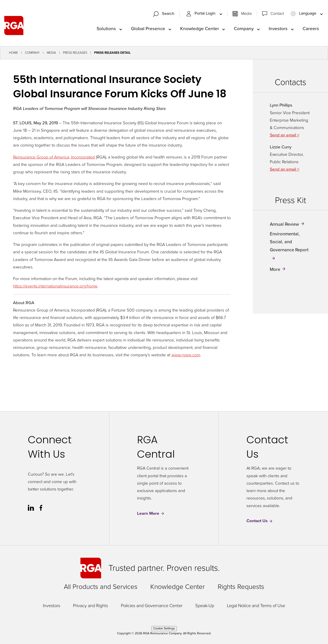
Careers (311, 28)
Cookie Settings (164, 628)
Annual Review (284, 224)
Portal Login (201, 13)
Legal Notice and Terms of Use (256, 606)
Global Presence (148, 28)
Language (304, 13)
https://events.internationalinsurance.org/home (55, 286)
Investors (278, 28)
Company (244, 28)
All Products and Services (101, 587)
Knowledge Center (200, 28)
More (275, 269)
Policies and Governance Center (152, 606)
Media (246, 13)
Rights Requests (241, 587)
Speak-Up (205, 606)
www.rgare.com (186, 355)
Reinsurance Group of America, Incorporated (54, 157)
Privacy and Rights (91, 606)
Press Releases (75, 53)
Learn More (151, 514)
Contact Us (260, 521)
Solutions (106, 28)
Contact (277, 13)
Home (13, 53)
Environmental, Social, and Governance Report (289, 242)
